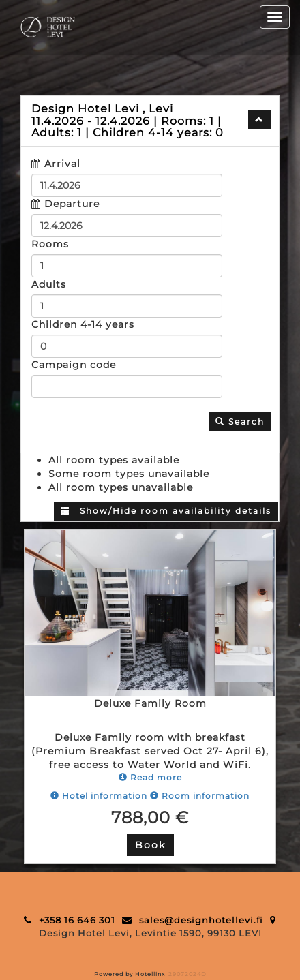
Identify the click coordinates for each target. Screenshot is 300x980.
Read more (150, 777)
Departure (72, 204)
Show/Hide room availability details (166, 511)
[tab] (150, 121)
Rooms (50, 244)
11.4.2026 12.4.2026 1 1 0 (127, 121)
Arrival (62, 164)
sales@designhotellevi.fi (201, 920)
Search (240, 422)
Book (150, 845)
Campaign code (74, 365)
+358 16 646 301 (77, 920)
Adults (49, 284)
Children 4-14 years (83, 324)
